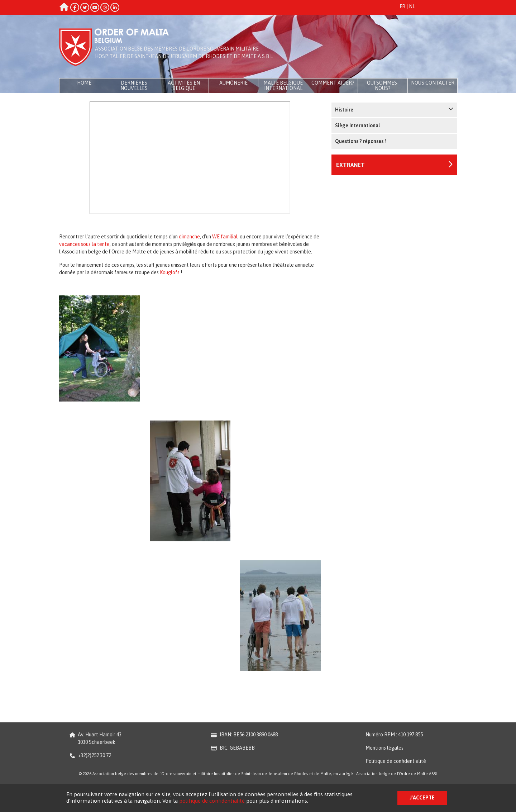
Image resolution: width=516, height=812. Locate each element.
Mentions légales (384, 748)
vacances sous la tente (84, 244)
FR (402, 6)
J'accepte (422, 798)
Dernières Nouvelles (134, 86)
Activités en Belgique (184, 86)
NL (412, 6)
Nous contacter (433, 83)
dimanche (189, 237)
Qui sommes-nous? (383, 86)
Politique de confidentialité (396, 761)
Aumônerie (233, 83)
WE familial (225, 237)
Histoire (394, 109)
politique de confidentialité (212, 801)
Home (84, 83)
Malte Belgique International (283, 86)
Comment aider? (333, 83)
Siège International (357, 125)
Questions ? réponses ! (360, 141)
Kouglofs (170, 272)
